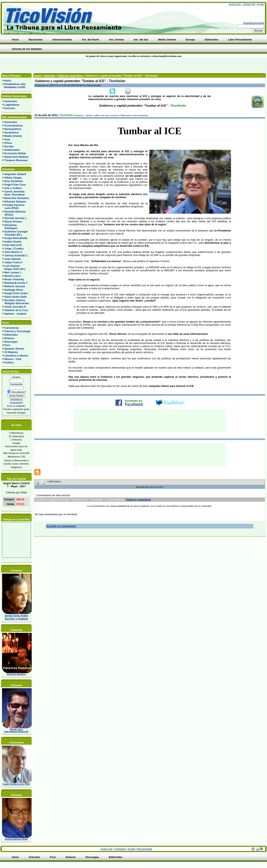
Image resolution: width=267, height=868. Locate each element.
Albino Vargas (13, 178)
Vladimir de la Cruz (16, 310)
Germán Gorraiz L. (16, 218)
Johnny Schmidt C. (16, 255)
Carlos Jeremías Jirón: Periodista (13, 193)
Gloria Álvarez (13, 222)
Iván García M (13, 245)
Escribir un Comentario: (62, 526)
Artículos (50, 76)
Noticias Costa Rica (70, 76)
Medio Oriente (13, 136)
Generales (11, 101)
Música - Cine (13, 359)
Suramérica (12, 132)
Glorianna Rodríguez (10, 227)
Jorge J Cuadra (14, 249)
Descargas (11, 342)
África (8, 143)
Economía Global (15, 153)
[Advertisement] (64, 65)
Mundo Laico (13, 276)
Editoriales (11, 335)
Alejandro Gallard (15, 174)
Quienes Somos (14, 349)
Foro (7, 345)
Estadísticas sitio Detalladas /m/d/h (14, 86)
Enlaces (9, 338)
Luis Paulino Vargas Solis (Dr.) (14, 267)
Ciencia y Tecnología (17, 331)
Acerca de (235, 4)
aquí (23, 413)
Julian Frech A (13, 262)
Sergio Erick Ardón (16, 293)
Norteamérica (13, 129)
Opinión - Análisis (16, 314)
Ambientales (12, 150)
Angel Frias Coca (15, 185)
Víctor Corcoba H (15, 307)
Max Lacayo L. (13, 272)
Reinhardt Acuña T (16, 283)
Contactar (249, 4)
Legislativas (12, 105)
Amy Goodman (14, 181)
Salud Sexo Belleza (16, 157)
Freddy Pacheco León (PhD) (13, 207)
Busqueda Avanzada (254, 23)
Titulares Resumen (16, 160)
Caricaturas (12, 328)
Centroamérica (14, 126)
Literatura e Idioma (16, 356)
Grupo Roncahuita (16, 238)
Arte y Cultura (13, 188)
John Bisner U (13, 252)
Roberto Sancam (15, 286)
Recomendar (145, 849)
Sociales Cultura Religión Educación (16, 302)
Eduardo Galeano (15, 202)
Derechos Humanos (17, 198)
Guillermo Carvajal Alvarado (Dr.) (15, 233)
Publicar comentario (138, 500)
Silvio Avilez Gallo (16, 297)
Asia (7, 139)
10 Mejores (11, 352)
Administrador (156, 487)
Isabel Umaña (13, 242)
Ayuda (260, 4)
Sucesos (10, 108)
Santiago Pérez (14, 290)
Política (9, 363)
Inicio (8, 81)
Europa (9, 146)
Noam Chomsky (14, 279)
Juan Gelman (13, 259)
